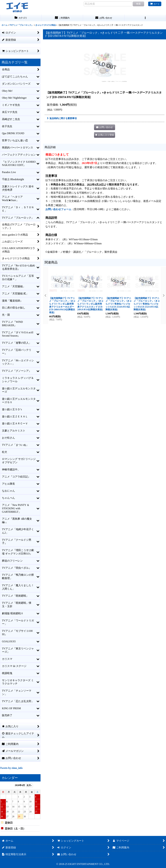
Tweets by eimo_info (11, 768)
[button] (145, 18)
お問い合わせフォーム (58, 209)
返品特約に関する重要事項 (62, 118)
